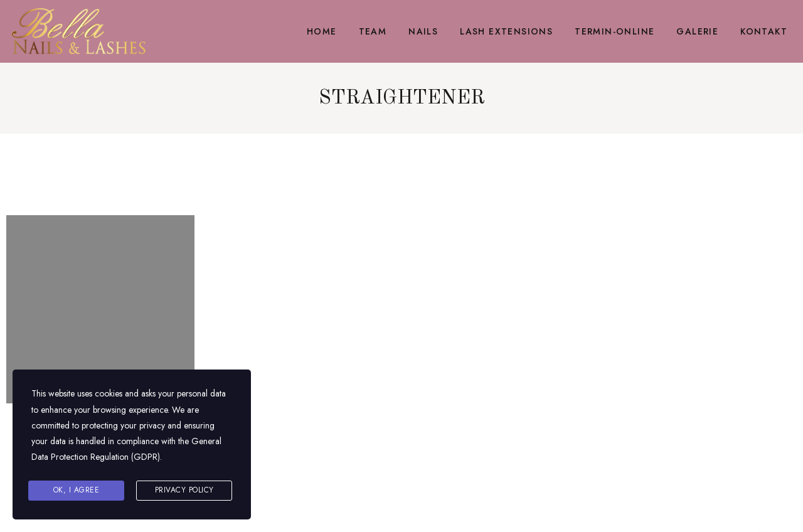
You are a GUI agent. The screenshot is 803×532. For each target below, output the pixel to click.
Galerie (697, 31)
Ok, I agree (77, 490)
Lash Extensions (506, 31)
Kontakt (764, 31)
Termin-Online (614, 31)
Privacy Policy (184, 490)
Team (373, 31)
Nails (423, 31)
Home (322, 31)
